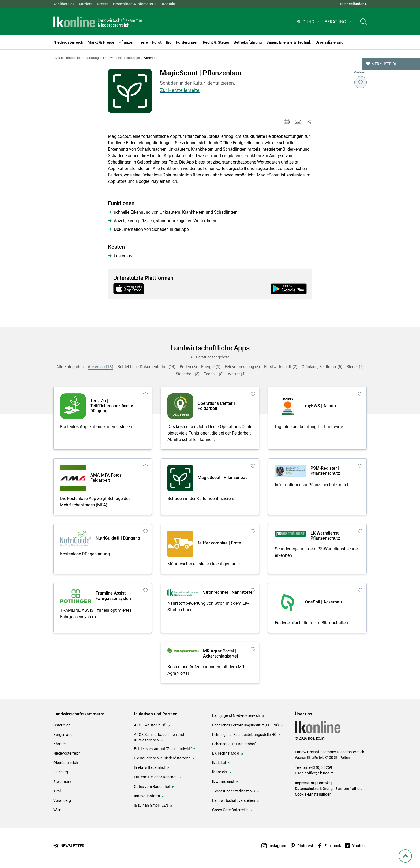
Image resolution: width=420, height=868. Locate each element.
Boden (188, 367)
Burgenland (63, 735)
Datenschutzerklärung (314, 789)
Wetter (237, 374)
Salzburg (61, 772)
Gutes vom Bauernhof (152, 787)
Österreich (62, 725)
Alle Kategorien (70, 367)
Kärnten (60, 744)
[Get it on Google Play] (289, 289)
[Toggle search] (363, 23)
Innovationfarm (147, 796)
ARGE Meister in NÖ (150, 725)
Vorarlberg (62, 800)
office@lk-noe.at (320, 773)
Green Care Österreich (230, 810)
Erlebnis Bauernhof (150, 767)
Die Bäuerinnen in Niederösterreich (162, 758)
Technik (214, 374)
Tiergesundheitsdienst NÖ (234, 791)
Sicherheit (188, 374)
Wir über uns (64, 4)
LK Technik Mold (226, 753)
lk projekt (220, 772)
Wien (57, 810)
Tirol (57, 791)
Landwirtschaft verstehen (234, 800)
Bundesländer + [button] (353, 4)
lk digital (219, 763)
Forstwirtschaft (281, 367)
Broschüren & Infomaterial (135, 4)
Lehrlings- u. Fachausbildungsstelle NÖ (244, 735)
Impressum (304, 783)
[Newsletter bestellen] (69, 846)
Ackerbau (101, 367)
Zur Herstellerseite (180, 90)
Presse (103, 4)
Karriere (86, 4)
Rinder (355, 367)
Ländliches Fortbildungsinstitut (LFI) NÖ (245, 725)
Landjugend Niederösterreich (236, 715)
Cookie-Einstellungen (313, 794)
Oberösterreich (66, 763)
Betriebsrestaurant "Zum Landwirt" (163, 749)
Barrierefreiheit (349, 789)
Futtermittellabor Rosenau (156, 777)
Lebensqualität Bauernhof (234, 744)
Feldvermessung (242, 367)
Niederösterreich (67, 753)
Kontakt (169, 4)
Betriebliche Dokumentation (147, 367)
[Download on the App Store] (131, 289)
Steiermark (62, 782)
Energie (211, 367)
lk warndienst (223, 782)
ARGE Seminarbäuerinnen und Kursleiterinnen (159, 737)
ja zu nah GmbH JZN (151, 805)
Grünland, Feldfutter (322, 367)
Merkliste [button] (381, 64)
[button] (308, 23)
